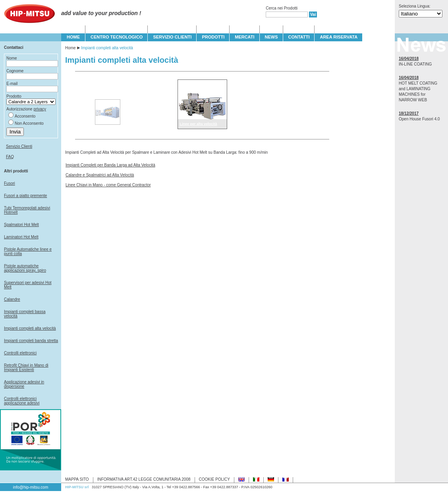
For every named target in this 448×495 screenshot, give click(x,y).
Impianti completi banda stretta (31, 341)
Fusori (10, 183)
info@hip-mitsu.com (31, 487)
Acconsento (25, 116)
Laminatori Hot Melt (21, 237)
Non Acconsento (29, 123)
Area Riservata (339, 37)
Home (70, 48)
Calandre (12, 299)
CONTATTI (299, 37)
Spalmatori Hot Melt (21, 225)
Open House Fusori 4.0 (419, 119)
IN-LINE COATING (415, 64)
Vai (313, 15)
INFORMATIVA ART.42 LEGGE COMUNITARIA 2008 (144, 479)
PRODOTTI (213, 37)
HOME (73, 37)
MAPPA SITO (77, 479)
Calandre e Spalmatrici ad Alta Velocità (100, 175)
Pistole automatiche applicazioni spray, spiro (25, 268)
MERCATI (244, 37)
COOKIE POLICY (214, 479)
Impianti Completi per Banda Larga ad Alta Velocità (110, 165)
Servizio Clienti (19, 146)
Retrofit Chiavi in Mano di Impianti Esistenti (26, 367)
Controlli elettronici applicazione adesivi (22, 401)
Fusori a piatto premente (25, 196)
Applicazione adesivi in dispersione (24, 384)
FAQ (10, 157)
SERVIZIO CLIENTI (172, 37)
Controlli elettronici (20, 353)
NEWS (271, 37)
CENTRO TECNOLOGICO (117, 37)
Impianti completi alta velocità (30, 328)
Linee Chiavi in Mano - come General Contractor (108, 185)
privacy (40, 109)
